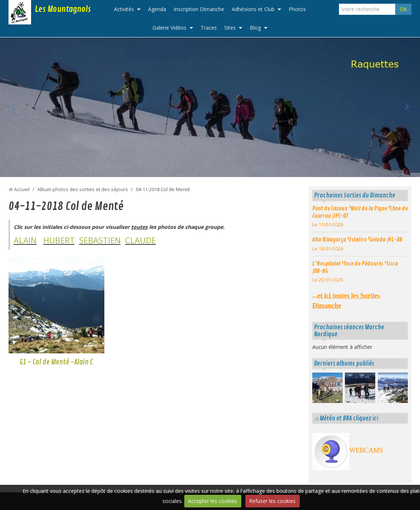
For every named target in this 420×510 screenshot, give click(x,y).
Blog (255, 28)
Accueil (22, 189)
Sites (230, 28)
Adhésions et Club (253, 9)
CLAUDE (140, 240)
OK (403, 9)
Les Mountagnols (63, 9)
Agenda (157, 9)
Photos (297, 9)
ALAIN (25, 240)
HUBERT (59, 240)
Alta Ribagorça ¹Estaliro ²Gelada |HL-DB (357, 240)
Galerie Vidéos (169, 28)
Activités (124, 9)
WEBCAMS (366, 450)
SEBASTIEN (100, 240)
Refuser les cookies (272, 501)
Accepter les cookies (213, 501)
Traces (209, 28)
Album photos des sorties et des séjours (83, 189)
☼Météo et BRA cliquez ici (346, 418)
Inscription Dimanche (199, 9)
